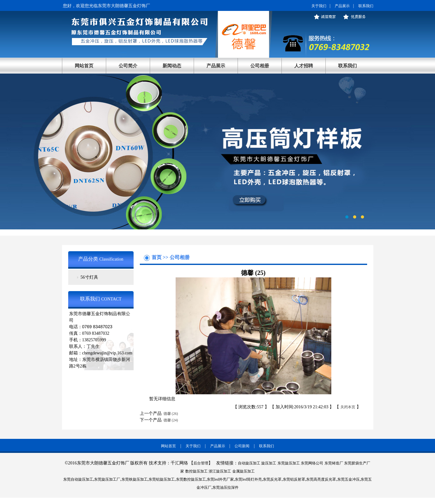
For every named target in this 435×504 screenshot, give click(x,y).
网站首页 (84, 66)
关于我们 (319, 6)
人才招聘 (304, 66)
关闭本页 (348, 407)
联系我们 (366, 6)
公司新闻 (242, 446)
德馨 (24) (170, 420)
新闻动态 (172, 66)
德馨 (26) (170, 414)
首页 (157, 257)
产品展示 (342, 6)
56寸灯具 (89, 277)
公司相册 (260, 66)
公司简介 (128, 66)
